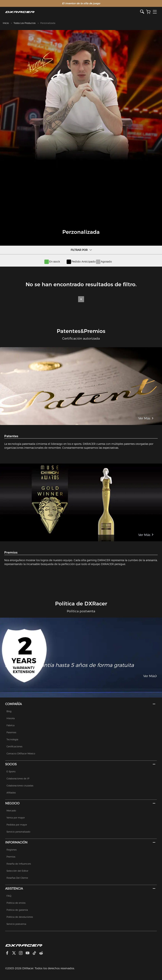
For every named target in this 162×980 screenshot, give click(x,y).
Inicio (6, 23)
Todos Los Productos (24, 23)
